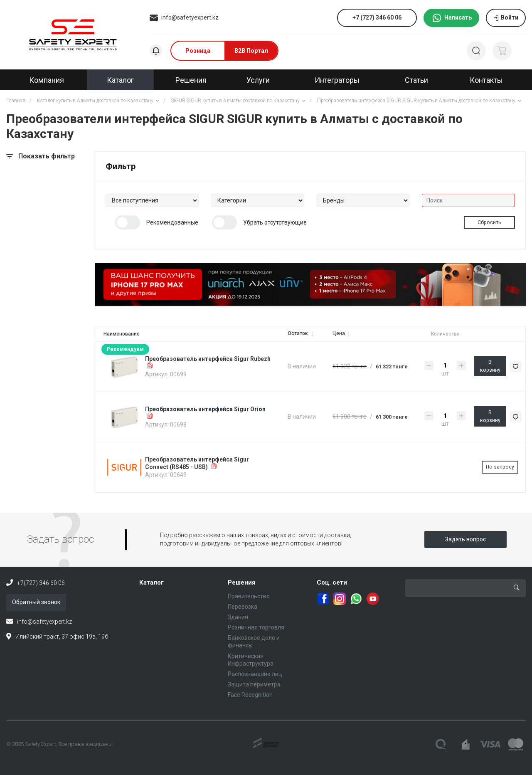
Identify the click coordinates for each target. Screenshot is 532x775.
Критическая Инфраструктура (251, 660)
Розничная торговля (256, 627)
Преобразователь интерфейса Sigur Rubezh (208, 359)
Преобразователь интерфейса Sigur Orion (205, 409)
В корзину (490, 366)
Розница (198, 51)
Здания (238, 617)
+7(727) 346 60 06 (41, 583)
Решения (241, 582)
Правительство (249, 596)
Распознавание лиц (255, 674)
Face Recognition (250, 695)
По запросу (500, 467)
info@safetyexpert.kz (190, 17)
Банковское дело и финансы (254, 642)
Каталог (151, 582)
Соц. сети (332, 582)
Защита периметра (254, 684)
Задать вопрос (465, 539)
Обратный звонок (36, 602)
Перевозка (243, 607)
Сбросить (489, 222)
